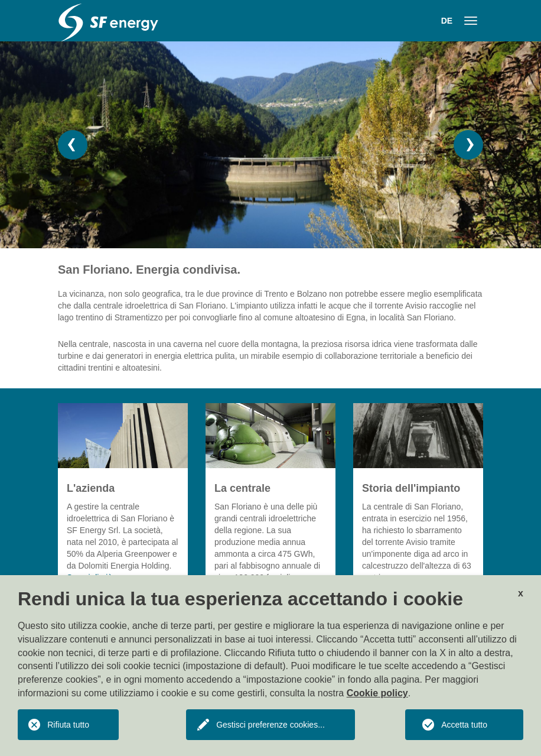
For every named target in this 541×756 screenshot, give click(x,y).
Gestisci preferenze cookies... (270, 725)
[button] (73, 145)
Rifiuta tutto (68, 725)
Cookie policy (377, 693)
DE (447, 21)
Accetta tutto (464, 725)
